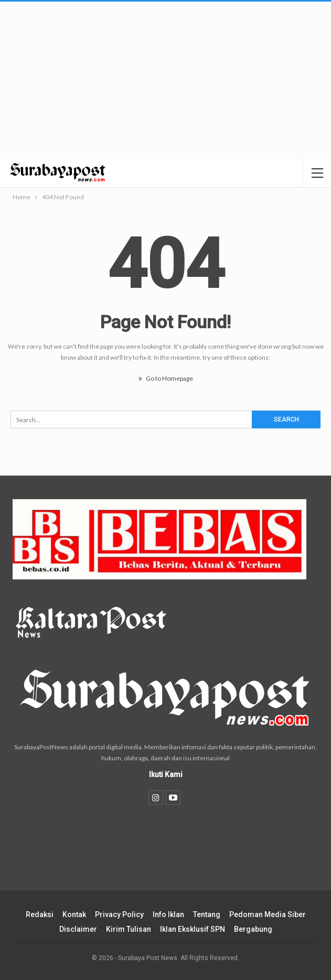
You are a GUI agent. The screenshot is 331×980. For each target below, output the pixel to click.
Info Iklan (168, 914)
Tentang (207, 914)
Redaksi (40, 914)
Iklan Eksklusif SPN (193, 929)
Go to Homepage (166, 378)
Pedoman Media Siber (268, 914)
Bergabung (253, 929)
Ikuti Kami (166, 774)
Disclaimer (78, 929)
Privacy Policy (119, 914)
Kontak (74, 914)
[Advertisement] (165, 80)
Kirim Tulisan (129, 929)
